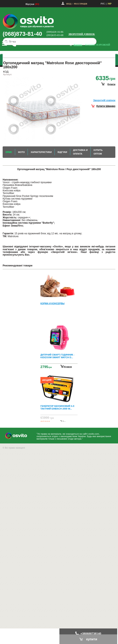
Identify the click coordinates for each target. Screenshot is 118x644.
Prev (58, 275)
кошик (78, 45)
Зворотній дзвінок (82, 34)
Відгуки (30, 4)
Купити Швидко (106, 106)
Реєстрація (80, 4)
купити (111, 84)
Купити (68, 367)
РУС (103, 4)
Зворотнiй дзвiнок (104, 100)
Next (59, 418)
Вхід (69, 4)
